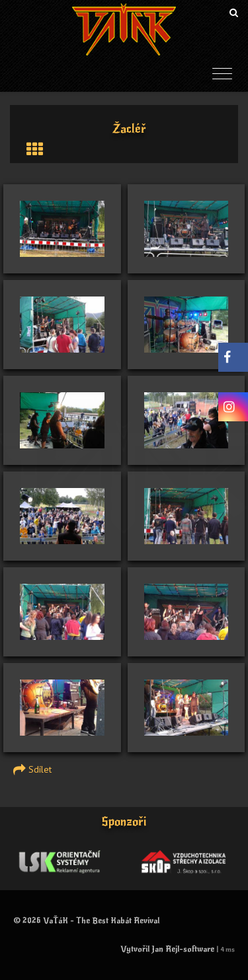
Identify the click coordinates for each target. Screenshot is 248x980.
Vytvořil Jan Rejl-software (167, 949)
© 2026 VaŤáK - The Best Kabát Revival (86, 921)
